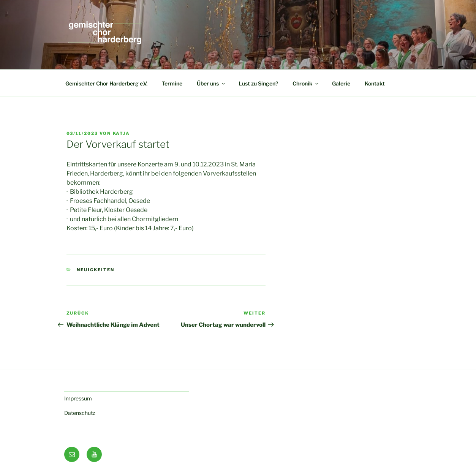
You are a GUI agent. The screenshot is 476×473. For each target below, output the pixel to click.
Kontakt (375, 83)
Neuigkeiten (96, 270)
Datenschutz (80, 413)
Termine (172, 83)
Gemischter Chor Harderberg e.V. (106, 83)
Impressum (78, 398)
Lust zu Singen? (258, 83)
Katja (122, 133)
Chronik (306, 83)
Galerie (341, 83)
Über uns (211, 83)
